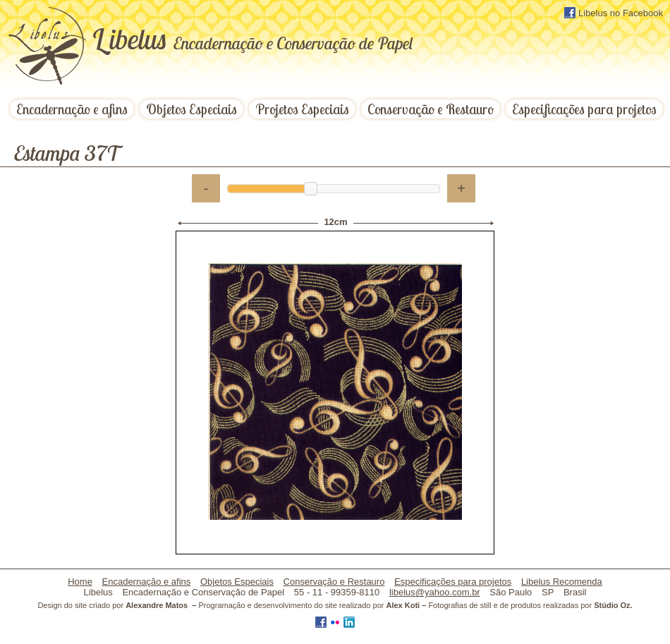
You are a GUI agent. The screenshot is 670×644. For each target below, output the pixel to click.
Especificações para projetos (584, 109)
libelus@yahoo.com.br (435, 592)
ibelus (252, 39)
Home (80, 582)
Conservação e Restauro (431, 109)
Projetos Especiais (302, 109)
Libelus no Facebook (614, 13)
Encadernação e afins (72, 109)
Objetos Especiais (191, 109)
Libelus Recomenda (562, 582)
